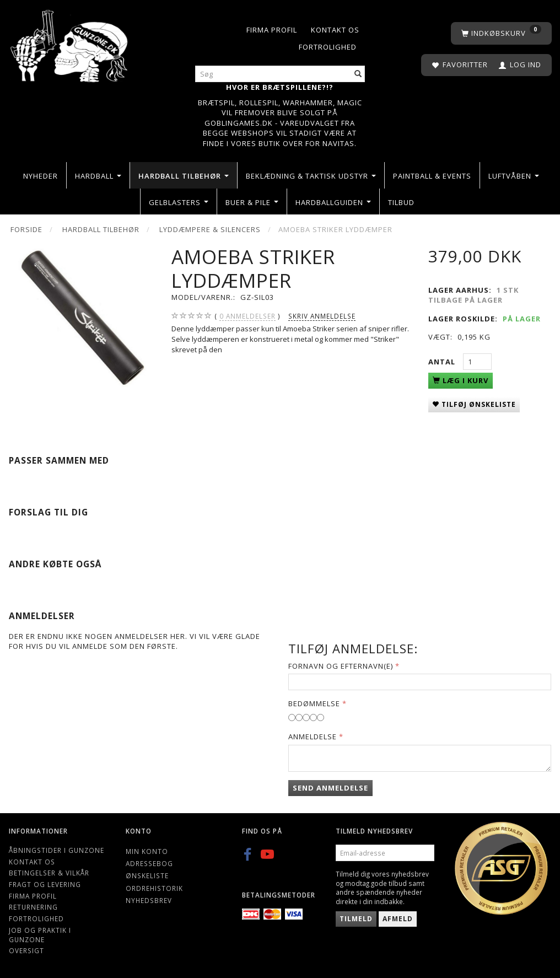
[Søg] (358, 74)
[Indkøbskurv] (501, 33)
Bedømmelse (314, 703)
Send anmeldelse (330, 788)
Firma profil (272, 30)
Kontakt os (335, 30)
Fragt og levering (45, 884)
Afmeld (398, 919)
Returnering (33, 907)
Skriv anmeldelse (322, 316)
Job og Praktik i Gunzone (40, 935)
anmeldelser (247, 316)
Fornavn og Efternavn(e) (341, 666)
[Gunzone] (70, 43)
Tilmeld (356, 919)
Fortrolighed (328, 47)
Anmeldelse (313, 737)
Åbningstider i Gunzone (56, 850)
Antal (443, 362)
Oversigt (26, 950)
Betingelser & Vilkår (49, 873)
